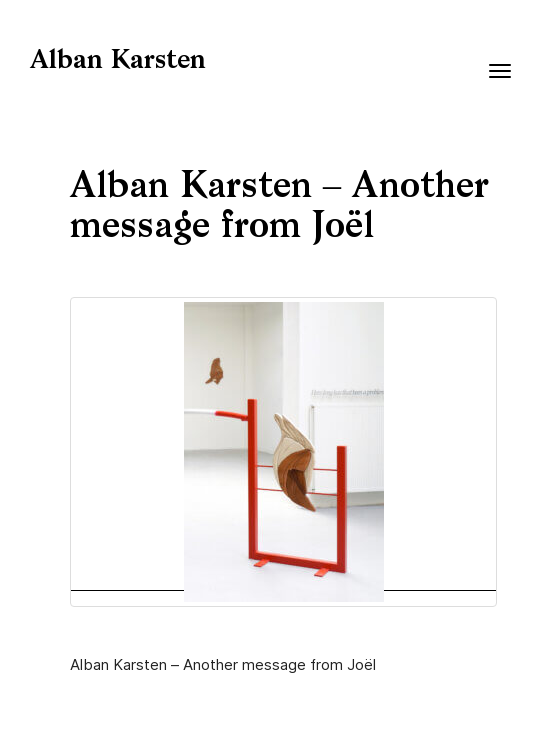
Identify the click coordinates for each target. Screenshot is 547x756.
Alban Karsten (118, 61)
